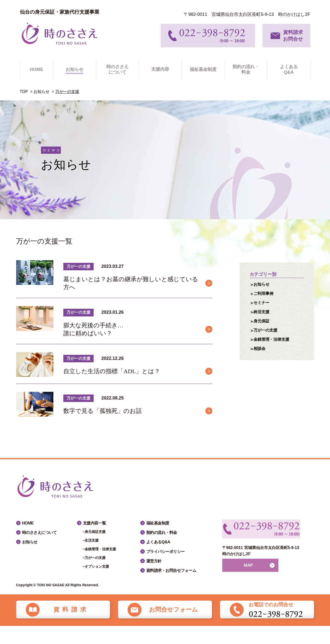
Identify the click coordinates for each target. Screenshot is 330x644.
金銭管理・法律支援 (274, 343)
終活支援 (262, 314)
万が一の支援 (267, 333)
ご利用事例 (265, 294)
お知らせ (41, 92)
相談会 (260, 352)
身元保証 (262, 323)
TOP (24, 92)
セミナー (262, 304)
